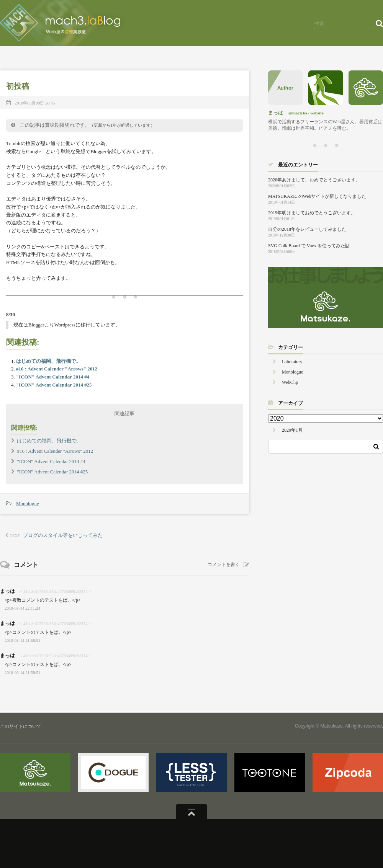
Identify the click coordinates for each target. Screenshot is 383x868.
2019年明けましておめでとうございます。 (312, 213)
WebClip (290, 382)
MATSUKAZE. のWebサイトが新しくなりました (317, 196)
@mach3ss (298, 113)
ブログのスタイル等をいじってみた (63, 535)
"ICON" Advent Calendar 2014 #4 (53, 377)
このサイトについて (21, 726)
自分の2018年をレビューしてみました (307, 229)
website (317, 113)
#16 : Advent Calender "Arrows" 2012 (57, 369)
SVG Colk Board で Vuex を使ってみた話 (309, 246)
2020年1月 (292, 430)
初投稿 (18, 86)
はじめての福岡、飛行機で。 (48, 361)
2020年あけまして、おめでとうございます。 (314, 180)
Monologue (28, 503)
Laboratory (292, 362)
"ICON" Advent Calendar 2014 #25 (54, 385)
